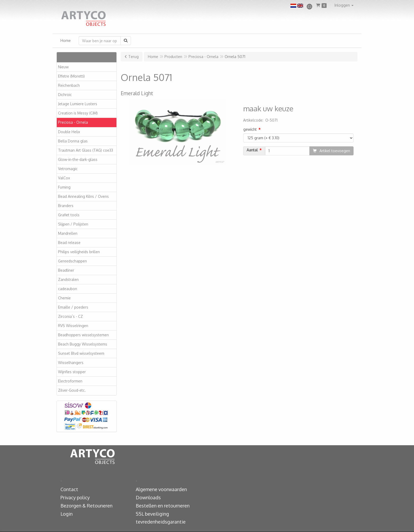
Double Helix (69, 132)
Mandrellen (68, 233)
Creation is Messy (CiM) (78, 113)
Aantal (252, 150)
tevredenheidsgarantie (161, 522)
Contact (69, 489)
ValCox (64, 178)
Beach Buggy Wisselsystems (83, 344)
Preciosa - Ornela (73, 122)
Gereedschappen (72, 261)
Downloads (148, 497)
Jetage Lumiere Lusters (78, 104)
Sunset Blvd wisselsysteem (81, 353)
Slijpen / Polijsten (73, 224)
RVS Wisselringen (73, 326)
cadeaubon (68, 289)
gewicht (250, 129)
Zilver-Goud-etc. (72, 390)
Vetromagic (68, 169)
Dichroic (65, 95)
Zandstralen (68, 279)
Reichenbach (69, 85)
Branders (66, 206)
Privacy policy (75, 497)
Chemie (64, 298)
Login (67, 514)
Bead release (69, 243)
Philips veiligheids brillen (79, 252)
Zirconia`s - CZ (70, 316)
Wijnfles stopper (72, 372)
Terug (133, 57)
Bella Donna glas (73, 141)
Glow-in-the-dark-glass (78, 159)
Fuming (64, 187)
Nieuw (63, 67)
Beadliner (66, 270)
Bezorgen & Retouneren (86, 506)
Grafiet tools (69, 215)
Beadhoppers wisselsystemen (83, 335)
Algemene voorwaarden (161, 489)
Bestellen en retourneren (163, 506)
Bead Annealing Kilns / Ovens (83, 196)
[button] (344, 5)
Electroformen (70, 381)
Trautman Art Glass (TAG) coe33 (86, 150)
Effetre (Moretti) (71, 76)
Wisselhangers (71, 363)
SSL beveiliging (152, 514)
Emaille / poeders (73, 307)
